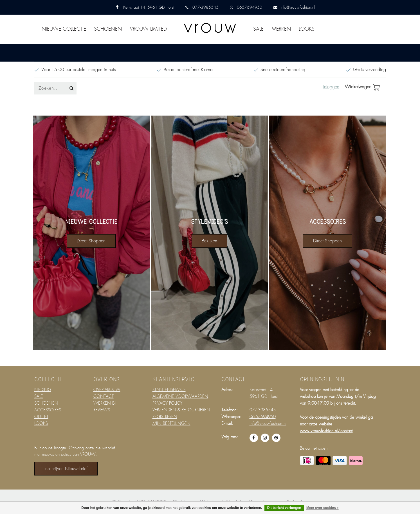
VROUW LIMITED (148, 29)
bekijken (209, 241)
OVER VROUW (107, 390)
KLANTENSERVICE (169, 390)
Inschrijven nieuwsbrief (66, 469)
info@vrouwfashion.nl (298, 7)
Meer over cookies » (323, 508)
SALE (258, 29)
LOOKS (307, 29)
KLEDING (43, 390)
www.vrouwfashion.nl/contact (326, 431)
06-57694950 (263, 417)
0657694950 (250, 7)
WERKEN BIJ (105, 403)
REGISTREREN (165, 417)
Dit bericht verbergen (284, 508)
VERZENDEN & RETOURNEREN (181, 410)
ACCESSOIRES (48, 410)
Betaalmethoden (314, 448)
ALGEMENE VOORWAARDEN (180, 396)
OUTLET (41, 417)
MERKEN (281, 29)
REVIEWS (102, 410)
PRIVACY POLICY (167, 403)
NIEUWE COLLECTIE (64, 29)
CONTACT (104, 396)
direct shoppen (91, 241)
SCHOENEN (108, 29)
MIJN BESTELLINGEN (171, 423)
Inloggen (331, 87)
